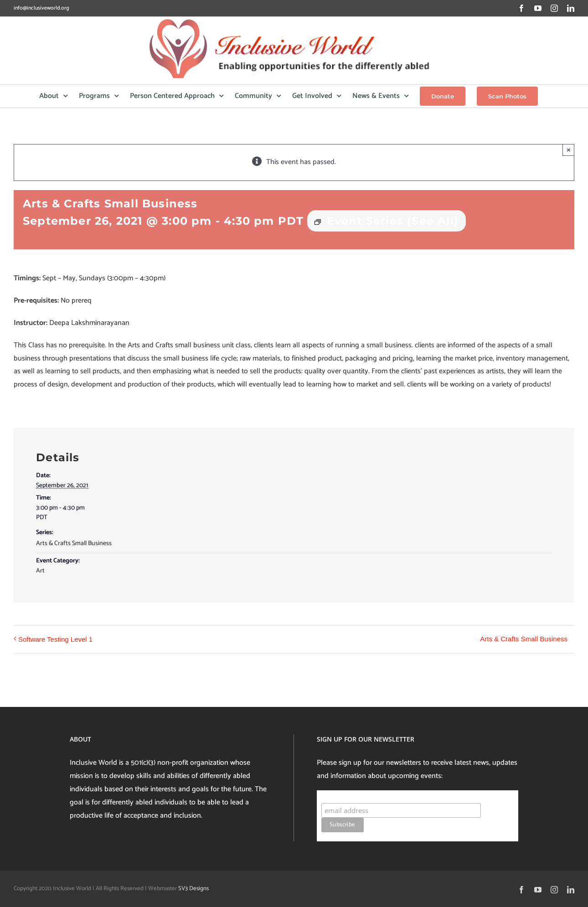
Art (40, 571)
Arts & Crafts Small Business (74, 544)
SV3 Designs (193, 889)
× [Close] (569, 150)
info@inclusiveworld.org (41, 8)
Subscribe (339, 794)
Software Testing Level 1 (55, 639)
